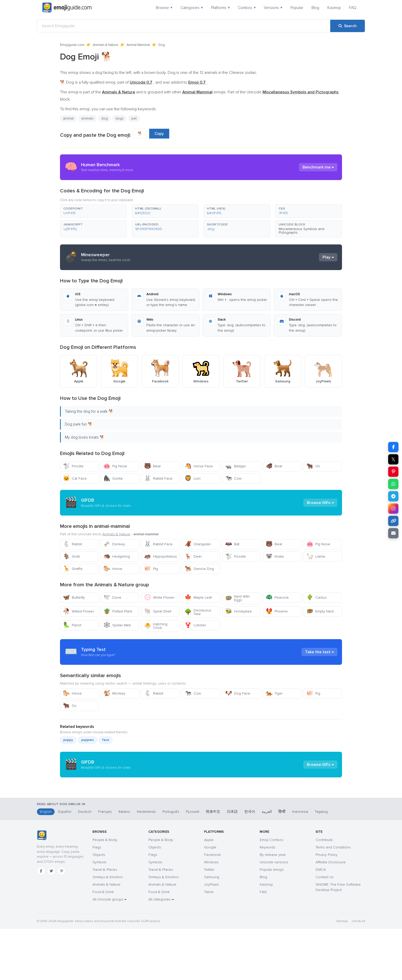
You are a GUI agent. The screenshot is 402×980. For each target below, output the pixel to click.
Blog (315, 8)
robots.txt (358, 972)
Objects (99, 906)
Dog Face (238, 693)
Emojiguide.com (72, 45)
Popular (297, 8)
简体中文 (213, 863)
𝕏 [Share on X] (393, 459)
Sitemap (342, 972)
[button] (93, 211)
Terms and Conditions (333, 899)
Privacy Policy (326, 906)
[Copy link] (393, 521)
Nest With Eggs (237, 598)
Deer (193, 556)
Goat (71, 556)
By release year (273, 906)
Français (105, 863)
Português (171, 863)
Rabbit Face (158, 478)
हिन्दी (282, 863)
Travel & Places (105, 921)
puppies (88, 740)
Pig (151, 569)
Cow (233, 478)
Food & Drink (103, 943)
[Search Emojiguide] (184, 26)
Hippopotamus (160, 556)
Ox (313, 466)
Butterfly (74, 597)
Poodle (73, 466)
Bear (152, 466)
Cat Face (75, 478)
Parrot (72, 625)
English (46, 863)
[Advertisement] (201, 822)
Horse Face (199, 466)
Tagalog (321, 863)
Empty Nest (320, 611)
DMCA (321, 921)
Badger (235, 466)
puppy (68, 740)
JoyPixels (212, 936)
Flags (97, 899)
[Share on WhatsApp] (393, 484)
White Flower (159, 597)
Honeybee (238, 611)
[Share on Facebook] (393, 447)
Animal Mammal (138, 45)
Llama (316, 556)
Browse (164, 8)
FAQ (353, 8)
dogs (119, 118)
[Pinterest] (62, 922)
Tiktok (209, 943)
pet (134, 118)
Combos (247, 8)
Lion (193, 478)
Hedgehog (117, 556)
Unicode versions (274, 913)
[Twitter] (51, 922)
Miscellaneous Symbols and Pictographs (301, 231)
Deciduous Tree (198, 612)
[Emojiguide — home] (67, 8)
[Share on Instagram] (393, 509)
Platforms (220, 8)
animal (68, 118)
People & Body (105, 891)
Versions (273, 8)
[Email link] (393, 533)
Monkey (114, 693)
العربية (267, 863)
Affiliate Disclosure (331, 913)
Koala (275, 556)
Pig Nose (115, 466)
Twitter (209, 921)
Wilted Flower (78, 611)
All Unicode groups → (109, 951)
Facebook (212, 906)
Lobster (195, 625)
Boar (274, 466)
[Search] (348, 26)
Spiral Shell (158, 611)
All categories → (161, 951)
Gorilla (113, 478)
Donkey (114, 544)
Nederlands (146, 863)
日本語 (232, 863)
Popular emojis (272, 921)
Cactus (316, 597)
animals (87, 118)
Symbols (99, 913)
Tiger (274, 693)
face (106, 740)
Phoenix (277, 611)
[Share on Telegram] (393, 496)
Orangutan (198, 544)
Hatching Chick (156, 626)
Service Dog (199, 569)
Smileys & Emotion (108, 928)
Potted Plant (118, 611)
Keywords (268, 899)
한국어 (250, 863)
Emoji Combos (272, 891)
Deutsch (85, 863)
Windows (211, 913)
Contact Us (325, 928)
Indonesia (300, 863)
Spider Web (117, 625)
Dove (112, 597)
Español (65, 863)
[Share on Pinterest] (393, 472)
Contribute (324, 891)
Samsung (212, 928)
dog (104, 118)
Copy (159, 134)
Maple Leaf (198, 597)
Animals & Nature (105, 45)
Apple (209, 891)
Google (210, 899)
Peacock (277, 597)
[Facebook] (41, 922)
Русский (193, 863)
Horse (113, 569)
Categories (192, 8)
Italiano (124, 863)
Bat (232, 544)
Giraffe (73, 569)
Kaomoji (334, 8)
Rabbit (72, 544)
